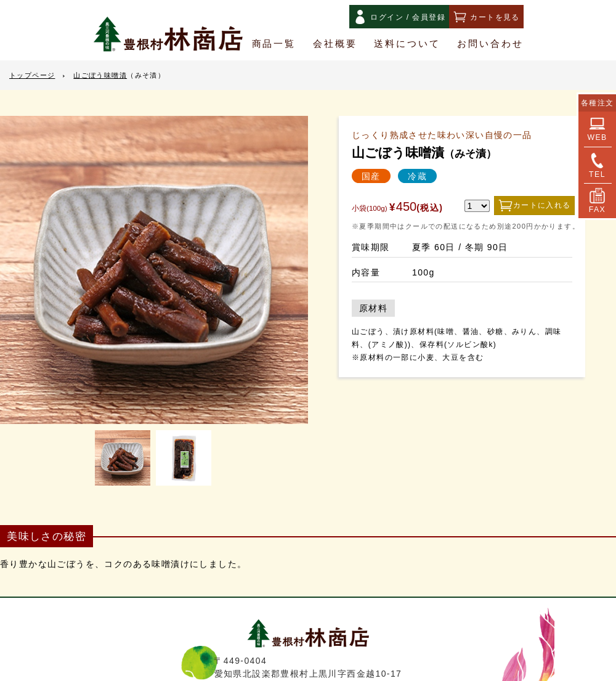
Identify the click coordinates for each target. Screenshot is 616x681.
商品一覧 (274, 44)
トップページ (32, 75)
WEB (597, 129)
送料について (407, 44)
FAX (597, 201)
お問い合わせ (490, 44)
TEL (597, 166)
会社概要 (335, 44)
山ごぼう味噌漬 (119, 76)
